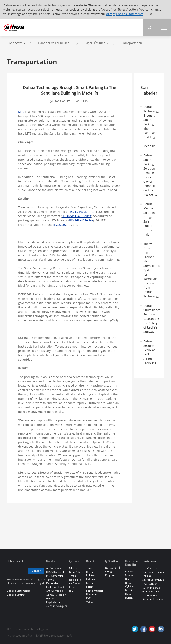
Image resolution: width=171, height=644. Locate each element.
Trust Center (150, 584)
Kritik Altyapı (76, 572)
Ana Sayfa (16, 43)
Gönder (36, 571)
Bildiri (128, 590)
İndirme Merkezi (91, 581)
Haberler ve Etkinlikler (54, 43)
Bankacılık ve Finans (75, 581)
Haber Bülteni (129, 596)
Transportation (132, 43)
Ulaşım (73, 568)
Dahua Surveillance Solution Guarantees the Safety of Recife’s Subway (152, 319)
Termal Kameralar (52, 581)
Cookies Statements (130, 14)
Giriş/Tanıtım (150, 568)
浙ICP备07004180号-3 (19, 636)
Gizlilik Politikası (152, 592)
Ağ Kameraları (54, 568)
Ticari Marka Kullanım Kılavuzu (152, 597)
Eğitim (90, 587)
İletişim (147, 576)
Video (89, 602)
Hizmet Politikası (91, 574)
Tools (89, 568)
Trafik (73, 576)
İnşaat (73, 587)
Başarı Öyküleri (95, 43)
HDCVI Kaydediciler (53, 600)
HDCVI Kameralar (56, 572)
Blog (128, 579)
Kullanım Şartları (152, 588)
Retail (72, 591)
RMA (89, 598)
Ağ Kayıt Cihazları (56, 595)
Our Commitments (153, 572)
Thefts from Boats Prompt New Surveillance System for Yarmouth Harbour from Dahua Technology (152, 270)
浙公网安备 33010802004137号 (54, 636)
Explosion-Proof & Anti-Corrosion (56, 589)
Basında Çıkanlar (130, 573)
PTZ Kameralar (55, 576)
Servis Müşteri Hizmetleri (94, 592)
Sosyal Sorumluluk (153, 580)
